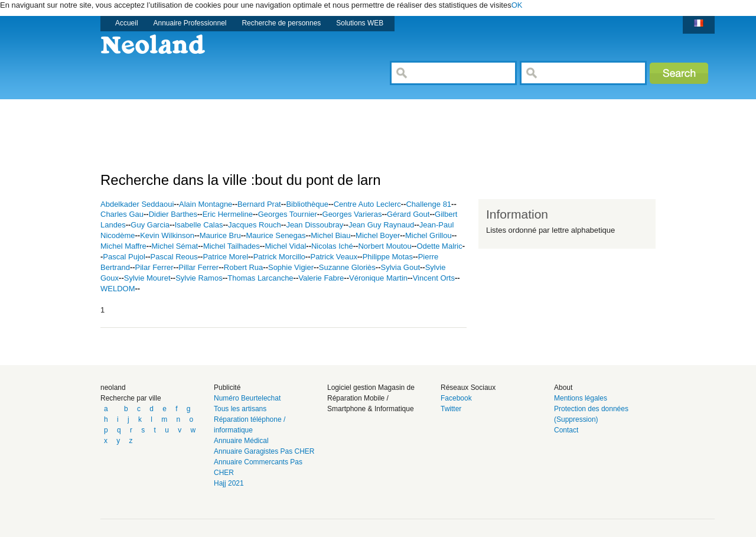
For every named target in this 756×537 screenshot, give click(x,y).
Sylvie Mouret (147, 278)
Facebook (456, 398)
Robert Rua (243, 267)
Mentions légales (581, 398)
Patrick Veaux (334, 257)
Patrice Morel (225, 257)
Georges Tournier (288, 214)
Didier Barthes (173, 214)
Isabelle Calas (199, 225)
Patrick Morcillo (279, 257)
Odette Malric (439, 246)
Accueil (127, 23)
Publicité (227, 388)
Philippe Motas (388, 257)
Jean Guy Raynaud (381, 225)
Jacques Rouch (255, 225)
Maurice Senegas (276, 235)
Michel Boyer (378, 235)
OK (517, 5)
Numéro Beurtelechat (247, 398)
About (563, 388)
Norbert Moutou (384, 246)
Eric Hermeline (228, 214)
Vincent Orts (434, 278)
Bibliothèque (307, 204)
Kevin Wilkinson (167, 235)
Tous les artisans (240, 409)
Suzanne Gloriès (347, 267)
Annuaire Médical (241, 441)
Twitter (451, 409)
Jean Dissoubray (315, 225)
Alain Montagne (206, 204)
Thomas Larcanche (260, 278)
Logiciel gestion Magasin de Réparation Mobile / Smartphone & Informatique (371, 398)
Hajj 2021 (229, 483)
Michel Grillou (428, 235)
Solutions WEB (360, 23)
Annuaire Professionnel (190, 23)
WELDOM (118, 289)
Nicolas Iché (332, 246)
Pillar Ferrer (198, 267)
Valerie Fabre (321, 278)
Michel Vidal (285, 246)
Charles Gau (122, 214)
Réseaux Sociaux (468, 388)
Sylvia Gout (400, 267)
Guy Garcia (150, 225)
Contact (566, 430)
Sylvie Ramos (199, 278)
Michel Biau (330, 235)
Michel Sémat (175, 246)
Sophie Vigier (291, 267)
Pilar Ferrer (154, 267)
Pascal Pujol (124, 257)
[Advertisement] (315, 126)
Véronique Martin (378, 278)
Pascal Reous (174, 257)
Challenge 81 (428, 204)
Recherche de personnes (281, 23)
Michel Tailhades (232, 246)
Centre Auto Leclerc (367, 204)
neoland (113, 388)
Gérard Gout (408, 214)
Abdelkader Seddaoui (137, 204)
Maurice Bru (220, 235)
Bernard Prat (259, 204)
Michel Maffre (123, 246)
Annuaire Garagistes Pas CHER (264, 451)
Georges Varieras (352, 214)
